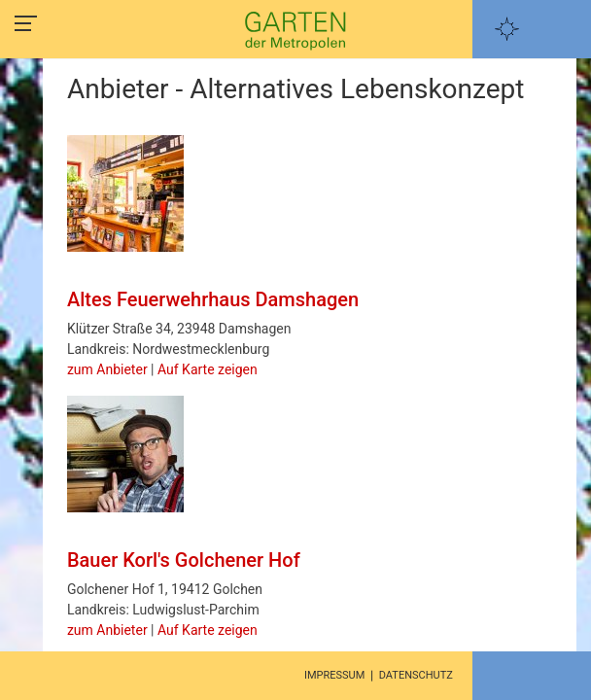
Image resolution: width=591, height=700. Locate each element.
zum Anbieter (107, 369)
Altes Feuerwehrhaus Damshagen (213, 299)
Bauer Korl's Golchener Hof (184, 560)
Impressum (334, 675)
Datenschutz (416, 675)
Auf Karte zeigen (208, 369)
